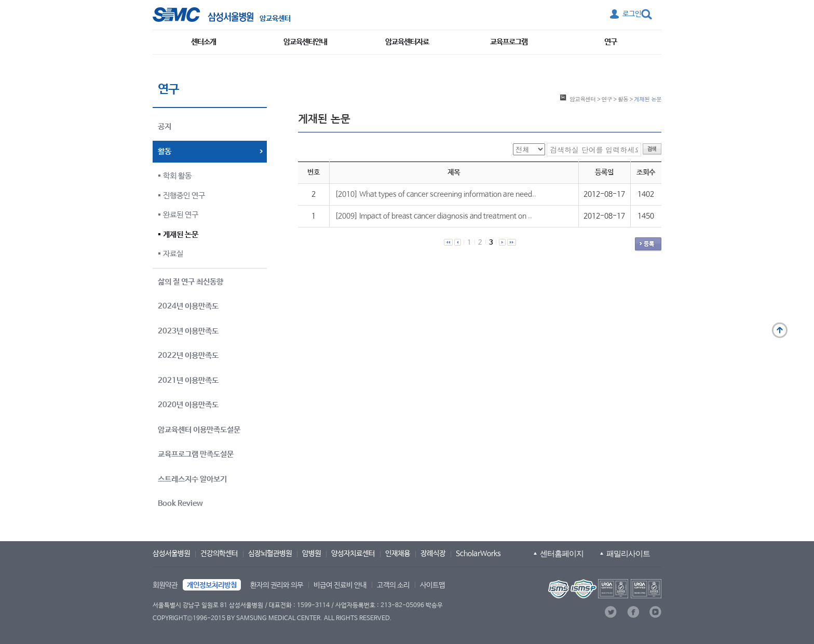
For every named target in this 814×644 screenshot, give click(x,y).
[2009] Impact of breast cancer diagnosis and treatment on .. (433, 216)
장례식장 (433, 554)
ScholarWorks (478, 554)
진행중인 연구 (184, 196)
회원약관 (165, 585)
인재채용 (398, 554)
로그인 (632, 14)
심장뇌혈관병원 (270, 554)
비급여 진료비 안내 (340, 585)
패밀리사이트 (628, 553)
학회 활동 (177, 176)
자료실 (173, 254)
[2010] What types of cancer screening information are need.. (436, 194)
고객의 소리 (393, 585)
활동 (623, 99)
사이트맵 (432, 585)
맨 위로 (780, 330)
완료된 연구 (181, 215)
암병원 (311, 554)
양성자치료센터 (353, 554)
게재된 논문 (181, 234)
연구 (610, 42)
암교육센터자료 (407, 42)
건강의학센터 (219, 554)
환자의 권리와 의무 (277, 585)
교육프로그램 (509, 42)
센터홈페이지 (562, 553)
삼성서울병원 (171, 554)
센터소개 (203, 42)
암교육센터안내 (305, 42)
